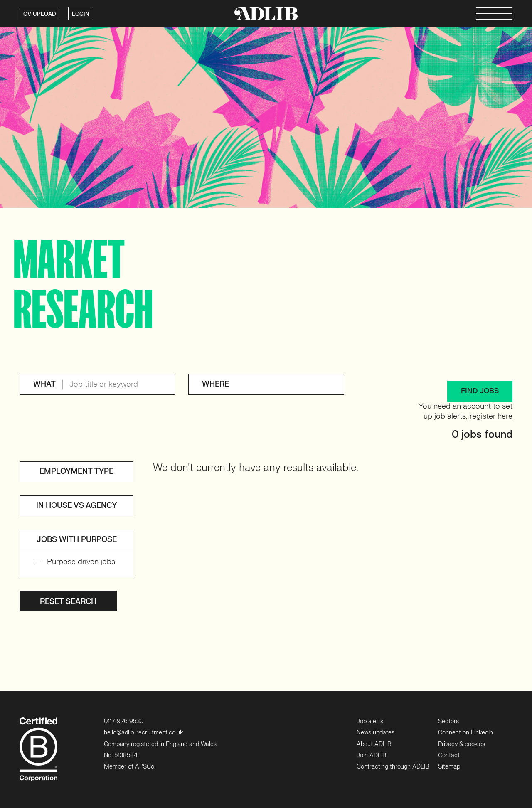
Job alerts (370, 721)
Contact (449, 755)
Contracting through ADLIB (393, 767)
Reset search (68, 602)
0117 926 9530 (124, 721)
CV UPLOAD (39, 14)
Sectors (448, 721)
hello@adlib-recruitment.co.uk (143, 733)
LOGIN (81, 14)
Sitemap (449, 767)
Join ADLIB (371, 755)
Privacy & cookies (462, 744)
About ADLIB (374, 744)
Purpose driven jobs (81, 562)
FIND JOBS (480, 391)
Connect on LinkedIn (465, 733)
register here (491, 416)
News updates (376, 733)
